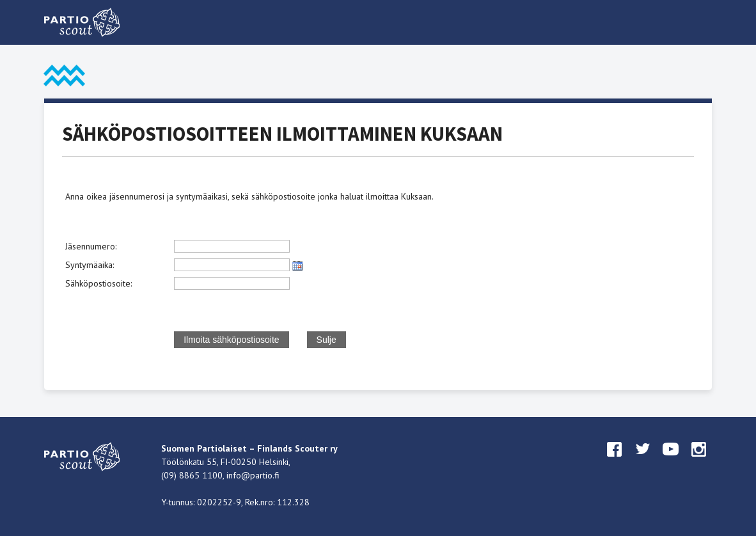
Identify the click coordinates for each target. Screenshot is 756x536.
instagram (699, 461)
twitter (643, 461)
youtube (671, 461)
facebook (615, 461)
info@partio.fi (253, 475)
